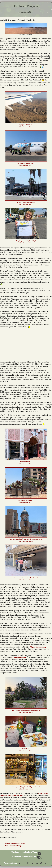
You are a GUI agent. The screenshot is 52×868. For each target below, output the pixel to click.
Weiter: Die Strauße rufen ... (16, 844)
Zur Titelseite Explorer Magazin (26, 856)
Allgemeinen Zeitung (38, 647)
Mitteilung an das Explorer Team (26, 852)
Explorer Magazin (26, 6)
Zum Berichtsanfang (13, 846)
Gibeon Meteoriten (18, 657)
